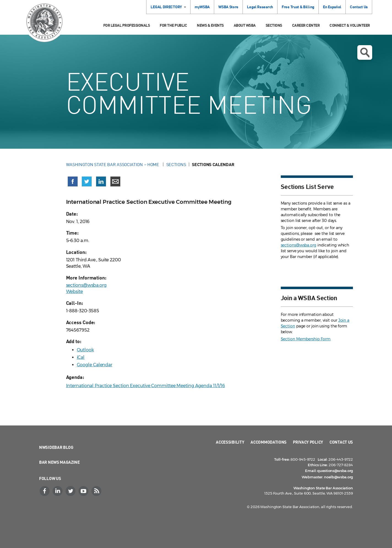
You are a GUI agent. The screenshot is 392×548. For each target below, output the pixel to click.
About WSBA (245, 25)
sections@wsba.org (86, 285)
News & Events (210, 25)
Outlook (85, 350)
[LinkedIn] (58, 491)
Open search (365, 53)
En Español (332, 7)
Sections (274, 25)
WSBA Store (228, 7)
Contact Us (359, 7)
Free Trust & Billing (298, 7)
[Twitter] (71, 491)
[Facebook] (45, 491)
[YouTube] (84, 491)
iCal (81, 357)
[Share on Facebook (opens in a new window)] (73, 181)
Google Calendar (95, 365)
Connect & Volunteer (350, 25)
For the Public (173, 25)
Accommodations (269, 442)
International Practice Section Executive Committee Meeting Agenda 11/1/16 (146, 386)
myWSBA (202, 7)
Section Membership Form (306, 339)
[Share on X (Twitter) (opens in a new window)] (87, 181)
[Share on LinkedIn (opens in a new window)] (101, 181)
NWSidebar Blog (56, 447)
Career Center (306, 25)
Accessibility (230, 442)
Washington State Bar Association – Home (113, 164)
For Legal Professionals (127, 25)
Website (74, 291)
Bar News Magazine (59, 462)
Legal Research (260, 7)
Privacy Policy (308, 442)
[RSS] (97, 491)
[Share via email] (115, 181)
